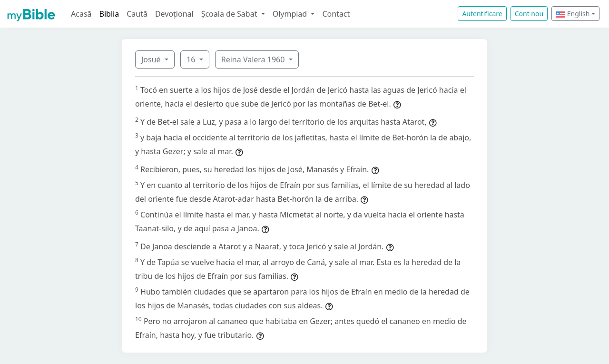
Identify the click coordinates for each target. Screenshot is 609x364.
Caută (137, 14)
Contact (336, 14)
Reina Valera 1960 (254, 59)
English (573, 14)
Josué (152, 59)
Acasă (81, 14)
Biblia (109, 14)
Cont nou (529, 14)
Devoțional (174, 14)
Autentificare (482, 14)
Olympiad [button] (291, 14)
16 (192, 59)
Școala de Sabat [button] (230, 14)
